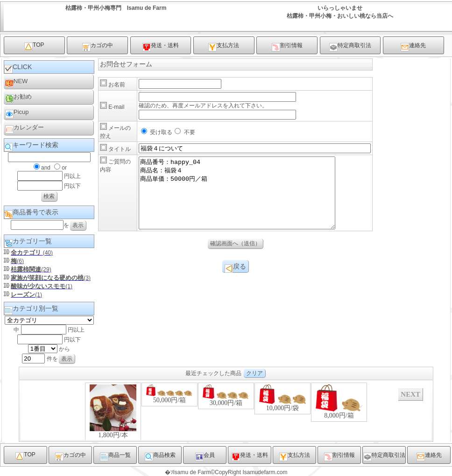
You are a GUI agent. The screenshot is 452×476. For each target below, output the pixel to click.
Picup (17, 113)
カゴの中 (98, 47)
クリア (254, 373)
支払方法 (224, 47)
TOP (34, 46)
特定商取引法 (350, 47)
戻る (235, 282)
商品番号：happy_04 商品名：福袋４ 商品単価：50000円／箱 (249, 200)
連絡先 (413, 47)
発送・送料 (161, 47)
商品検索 (160, 456)
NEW (16, 82)
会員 (205, 456)
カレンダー (25, 129)
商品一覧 (115, 456)
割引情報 (287, 47)
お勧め (18, 98)
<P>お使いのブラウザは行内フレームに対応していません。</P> (226, 411)
